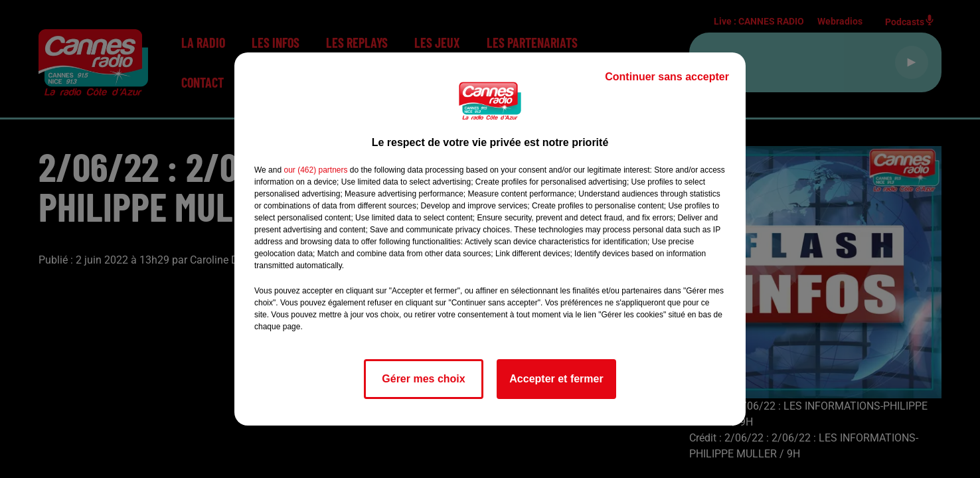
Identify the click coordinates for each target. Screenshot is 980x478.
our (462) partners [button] (315, 170)
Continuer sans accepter (667, 77)
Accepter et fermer (556, 379)
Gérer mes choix (423, 379)
